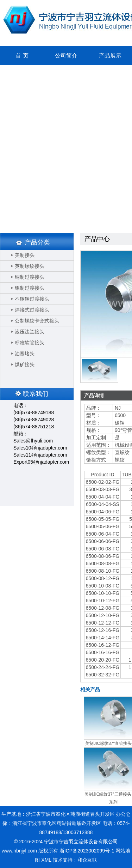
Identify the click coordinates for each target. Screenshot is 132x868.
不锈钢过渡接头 (32, 299)
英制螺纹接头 (30, 266)
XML (46, 860)
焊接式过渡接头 (32, 310)
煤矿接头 (25, 364)
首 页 (22, 56)
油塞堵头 (25, 354)
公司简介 (66, 56)
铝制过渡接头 (30, 288)
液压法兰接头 (30, 332)
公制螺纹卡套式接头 (37, 321)
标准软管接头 (30, 343)
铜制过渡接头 (30, 277)
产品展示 (110, 56)
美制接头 (25, 255)
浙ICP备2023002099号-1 (87, 851)
